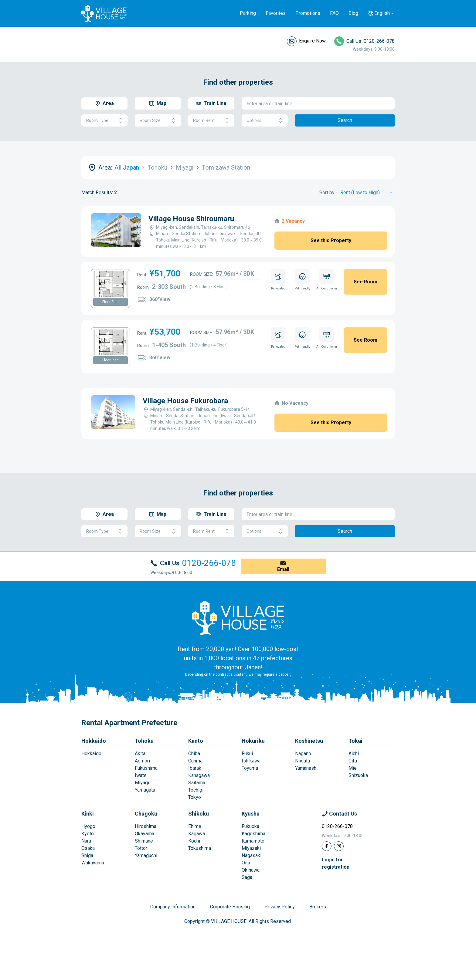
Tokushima (200, 848)
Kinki (88, 814)
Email (283, 569)
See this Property (331, 240)
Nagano (303, 754)
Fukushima (146, 768)
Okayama (144, 834)
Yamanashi (306, 768)
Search (345, 120)
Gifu (353, 761)
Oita (246, 863)
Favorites (276, 13)
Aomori (142, 761)
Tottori (142, 848)
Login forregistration (336, 863)
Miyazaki (251, 848)
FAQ (334, 13)
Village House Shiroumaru (191, 219)
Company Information (173, 907)
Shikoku (199, 814)
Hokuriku (253, 741)
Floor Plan (110, 302)
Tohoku (144, 741)
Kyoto (88, 834)
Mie (353, 768)
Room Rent (211, 121)
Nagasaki (252, 855)
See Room (365, 282)
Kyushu (251, 814)
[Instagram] (339, 846)
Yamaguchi (146, 855)
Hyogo (88, 826)
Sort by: (327, 193)
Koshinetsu (309, 741)
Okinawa (251, 870)
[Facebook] (327, 846)
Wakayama (93, 863)
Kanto (196, 741)
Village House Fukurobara (185, 401)
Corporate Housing (230, 907)
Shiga (87, 855)
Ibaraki (195, 768)
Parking (248, 13)
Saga (247, 877)
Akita (140, 754)
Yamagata (145, 790)
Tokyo (195, 797)
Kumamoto (253, 841)
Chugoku (146, 814)
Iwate (141, 775)
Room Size (158, 121)
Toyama (250, 768)
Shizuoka (358, 775)
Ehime (195, 826)
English (382, 13)
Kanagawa (199, 775)
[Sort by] (367, 193)
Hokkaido (94, 741)
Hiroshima (146, 826)
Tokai (355, 741)
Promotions (308, 13)
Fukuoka (250, 826)
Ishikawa (251, 761)
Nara (86, 841)
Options (265, 121)
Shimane (144, 841)
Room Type (104, 121)
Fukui (247, 754)
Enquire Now (312, 41)
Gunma (195, 761)
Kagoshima (253, 834)
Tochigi (196, 790)
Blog (353, 13)
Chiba (194, 754)
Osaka (88, 848)
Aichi (354, 754)
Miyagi (142, 783)
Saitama (197, 783)
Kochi (194, 841)
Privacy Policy (280, 907)
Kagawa (197, 834)
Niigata (303, 761)
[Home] (238, 617)
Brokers (318, 907)
